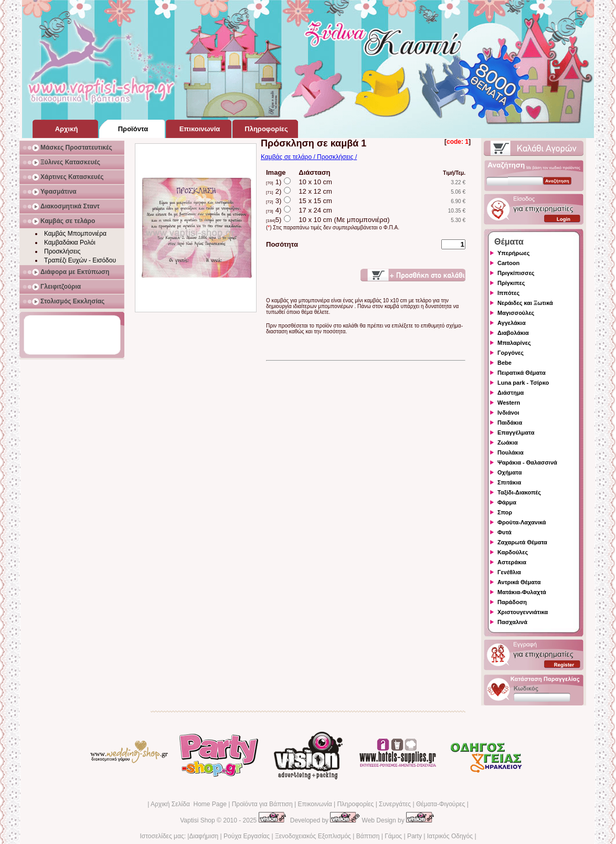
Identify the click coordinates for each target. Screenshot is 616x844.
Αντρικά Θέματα (519, 582)
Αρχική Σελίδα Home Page (189, 804)
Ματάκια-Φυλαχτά (522, 592)
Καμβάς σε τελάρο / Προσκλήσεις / (309, 157)
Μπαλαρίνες (514, 343)
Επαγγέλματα (516, 432)
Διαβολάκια (513, 333)
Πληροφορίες (355, 804)
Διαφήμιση (204, 836)
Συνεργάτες (395, 804)
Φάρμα (507, 502)
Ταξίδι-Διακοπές (519, 492)
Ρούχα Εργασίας (247, 836)
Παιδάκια (510, 423)
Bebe (505, 363)
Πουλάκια (511, 452)
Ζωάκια (508, 442)
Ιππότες (508, 293)
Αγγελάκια (512, 323)
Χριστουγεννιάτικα (523, 612)
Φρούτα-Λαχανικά (522, 522)
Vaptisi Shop (198, 820)
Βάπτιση (368, 836)
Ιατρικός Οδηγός (450, 836)
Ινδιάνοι (508, 413)
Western (509, 403)
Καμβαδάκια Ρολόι (70, 242)
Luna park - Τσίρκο (523, 383)
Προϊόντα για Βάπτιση (262, 804)
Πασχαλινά (512, 622)
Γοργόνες (511, 353)
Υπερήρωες (514, 253)
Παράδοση (512, 602)
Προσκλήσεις (62, 251)
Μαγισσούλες (516, 313)
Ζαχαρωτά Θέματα (522, 542)
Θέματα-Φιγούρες (440, 804)
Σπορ (505, 512)
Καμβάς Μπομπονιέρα (75, 234)
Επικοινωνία (315, 804)
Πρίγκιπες (511, 283)
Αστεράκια (512, 562)
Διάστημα (511, 393)
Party (415, 836)
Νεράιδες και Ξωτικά (525, 303)
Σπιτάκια (509, 482)
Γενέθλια (509, 572)
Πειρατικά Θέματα (522, 373)
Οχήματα (509, 472)
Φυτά (505, 532)
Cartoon (508, 263)
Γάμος (393, 836)
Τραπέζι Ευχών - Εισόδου (80, 260)
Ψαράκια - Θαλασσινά (527, 462)
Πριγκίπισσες (516, 273)
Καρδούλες (513, 552)
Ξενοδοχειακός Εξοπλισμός (313, 836)
